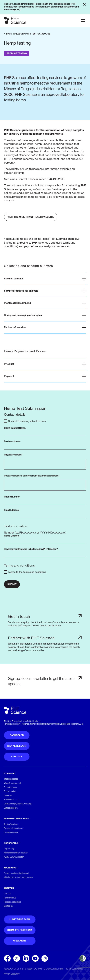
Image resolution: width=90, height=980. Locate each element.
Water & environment (12, 783)
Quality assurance (11, 832)
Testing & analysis (11, 824)
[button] (45, 279)
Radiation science (11, 800)
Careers (7, 894)
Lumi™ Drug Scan (20, 919)
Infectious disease (11, 779)
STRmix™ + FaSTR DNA (20, 930)
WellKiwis (20, 941)
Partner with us (10, 898)
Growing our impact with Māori (16, 873)
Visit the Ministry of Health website (31, 217)
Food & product (10, 791)
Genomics (8, 795)
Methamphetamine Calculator (16, 853)
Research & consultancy (14, 828)
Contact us (8, 906)
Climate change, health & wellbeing (18, 804)
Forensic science (11, 787)
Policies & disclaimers (12, 902)
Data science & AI (11, 808)
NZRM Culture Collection (14, 857)
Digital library (9, 849)
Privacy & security (12, 974)
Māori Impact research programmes (18, 877)
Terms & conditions (74, 969)
